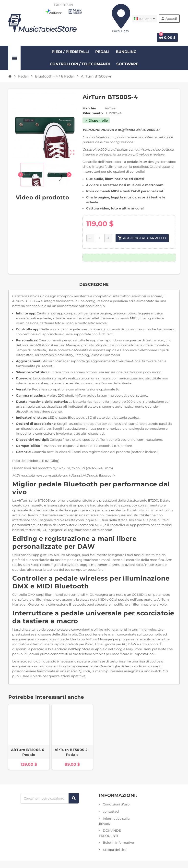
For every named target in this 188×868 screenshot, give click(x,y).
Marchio (89, 108)
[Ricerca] (50, 798)
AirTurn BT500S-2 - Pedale (72, 752)
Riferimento (93, 113)
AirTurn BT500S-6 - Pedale (29, 752)
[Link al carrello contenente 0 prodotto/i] (167, 38)
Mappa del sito (114, 850)
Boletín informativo (118, 842)
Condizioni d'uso (116, 804)
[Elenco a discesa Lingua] (144, 19)
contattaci (111, 811)
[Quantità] (99, 238)
